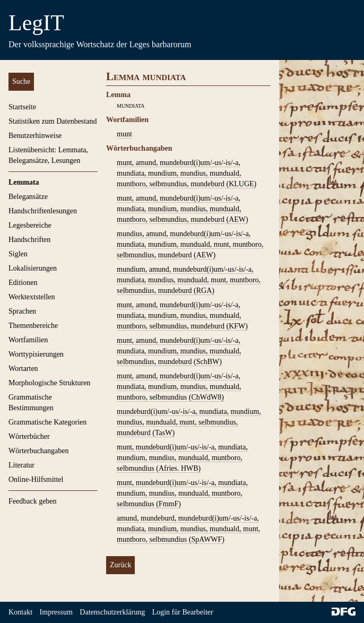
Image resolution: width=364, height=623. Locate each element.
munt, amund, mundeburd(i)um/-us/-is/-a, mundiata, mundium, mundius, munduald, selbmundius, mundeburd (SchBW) (179, 351)
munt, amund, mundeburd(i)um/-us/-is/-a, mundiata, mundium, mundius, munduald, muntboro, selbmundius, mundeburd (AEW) (183, 209)
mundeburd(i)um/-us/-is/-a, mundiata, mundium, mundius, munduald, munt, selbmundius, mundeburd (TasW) (189, 422)
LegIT (36, 23)
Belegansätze (28, 197)
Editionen (23, 283)
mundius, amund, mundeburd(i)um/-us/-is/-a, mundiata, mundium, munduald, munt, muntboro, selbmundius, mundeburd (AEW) (190, 244)
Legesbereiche (30, 225)
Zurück (120, 565)
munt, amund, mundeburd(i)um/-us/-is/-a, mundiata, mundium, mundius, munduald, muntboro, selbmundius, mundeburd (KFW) (182, 315)
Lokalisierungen (33, 268)
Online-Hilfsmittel (36, 479)
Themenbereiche (33, 326)
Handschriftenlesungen (43, 211)
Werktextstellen (32, 297)
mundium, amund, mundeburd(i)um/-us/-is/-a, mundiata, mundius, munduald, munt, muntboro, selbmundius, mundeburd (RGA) (189, 280)
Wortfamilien (28, 340)
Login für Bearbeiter (183, 612)
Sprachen (22, 311)
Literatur (21, 465)
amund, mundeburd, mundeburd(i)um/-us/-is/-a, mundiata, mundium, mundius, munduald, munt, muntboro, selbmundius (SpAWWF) (188, 529)
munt (124, 134)
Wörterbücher (29, 436)
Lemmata (24, 182)
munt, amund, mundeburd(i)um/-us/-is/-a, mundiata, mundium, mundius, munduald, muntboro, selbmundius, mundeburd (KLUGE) (187, 173)
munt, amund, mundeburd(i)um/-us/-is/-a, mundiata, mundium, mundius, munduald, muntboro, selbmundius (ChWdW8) (179, 387)
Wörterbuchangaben (39, 451)
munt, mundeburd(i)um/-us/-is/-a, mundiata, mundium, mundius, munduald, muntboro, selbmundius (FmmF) (182, 493)
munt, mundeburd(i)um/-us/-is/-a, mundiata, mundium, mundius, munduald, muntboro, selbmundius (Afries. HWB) (182, 458)
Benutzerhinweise (35, 136)
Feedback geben (33, 501)
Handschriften (29, 240)
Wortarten (23, 369)
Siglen (18, 254)
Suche (21, 81)
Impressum (56, 612)
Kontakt (20, 612)
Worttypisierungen (36, 354)
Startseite (22, 107)
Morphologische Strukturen (49, 383)
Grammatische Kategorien (47, 422)
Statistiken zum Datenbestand (53, 121)
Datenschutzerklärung (112, 612)
